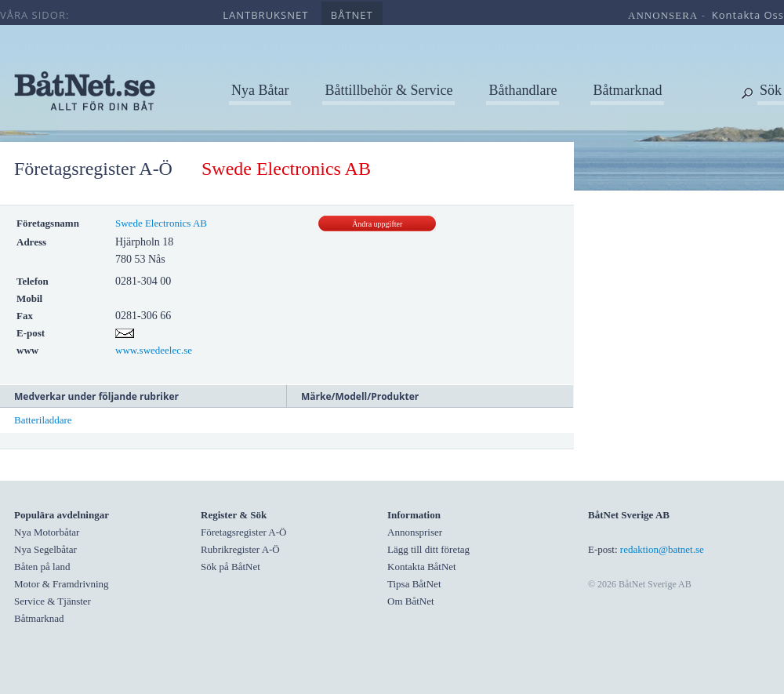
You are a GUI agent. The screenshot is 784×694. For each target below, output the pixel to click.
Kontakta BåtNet (422, 567)
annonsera (663, 15)
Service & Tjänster (53, 601)
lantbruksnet (265, 15)
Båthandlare (523, 90)
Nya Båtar (260, 90)
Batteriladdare (43, 420)
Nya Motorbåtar (47, 532)
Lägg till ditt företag (428, 549)
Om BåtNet (411, 601)
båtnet (352, 15)
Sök (771, 90)
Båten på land (42, 567)
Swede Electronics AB (161, 223)
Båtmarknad (627, 90)
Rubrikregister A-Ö (240, 549)
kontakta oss (748, 15)
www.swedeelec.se (154, 350)
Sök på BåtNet (230, 567)
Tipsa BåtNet (414, 584)
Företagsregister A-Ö (93, 169)
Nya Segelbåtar (45, 549)
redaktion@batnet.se (662, 549)
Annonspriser (415, 532)
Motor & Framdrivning (62, 584)
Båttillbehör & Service (388, 90)
